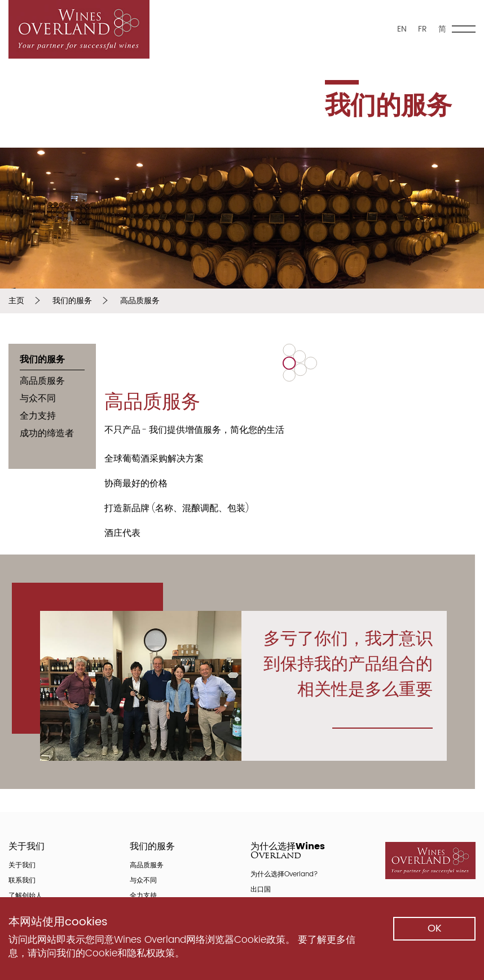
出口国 (261, 891)
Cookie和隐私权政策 (130, 954)
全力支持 (38, 417)
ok (435, 928)
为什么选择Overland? (284, 875)
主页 (16, 301)
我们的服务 (72, 301)
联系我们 (22, 882)
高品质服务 (140, 301)
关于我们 (22, 866)
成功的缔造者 (47, 434)
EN (402, 29)
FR (423, 29)
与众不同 (38, 399)
